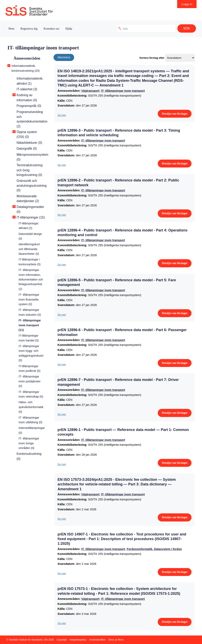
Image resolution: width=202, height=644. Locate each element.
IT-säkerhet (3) (27, 89)
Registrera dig (29, 29)
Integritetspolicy (78, 640)
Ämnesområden (27, 58)
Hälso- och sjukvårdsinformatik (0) (31, 407)
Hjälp (69, 29)
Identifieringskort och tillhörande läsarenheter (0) (29, 249)
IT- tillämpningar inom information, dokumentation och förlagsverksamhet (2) (31, 279)
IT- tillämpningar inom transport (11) (30, 325)
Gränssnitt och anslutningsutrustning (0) (32, 186)
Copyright (62, 640)
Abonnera (64, 57)
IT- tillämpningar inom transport (123, 91)
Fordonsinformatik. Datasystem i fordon (154, 549)
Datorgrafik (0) (27, 149)
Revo (121, 640)
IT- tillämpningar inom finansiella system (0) (29, 299)
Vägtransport (90, 91)
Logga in (187, 4)
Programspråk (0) (29, 106)
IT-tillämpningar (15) (31, 217)
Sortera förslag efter (152, 58)
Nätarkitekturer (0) (29, 143)
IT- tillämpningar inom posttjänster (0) (30, 381)
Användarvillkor (97, 640)
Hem (11, 29)
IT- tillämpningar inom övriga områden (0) (29, 443)
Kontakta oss (52, 29)
